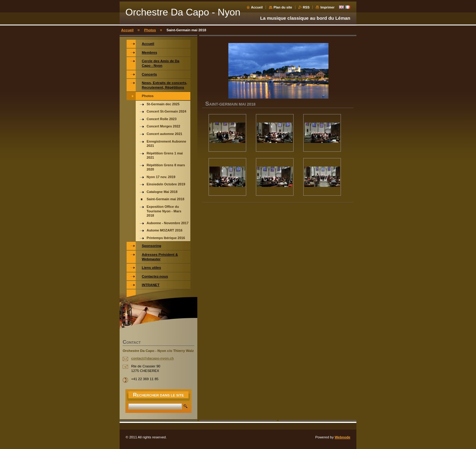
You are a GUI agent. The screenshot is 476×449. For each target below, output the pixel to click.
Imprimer (327, 7)
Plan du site (283, 7)
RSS (306, 7)
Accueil (257, 7)
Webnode (342, 437)
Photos (150, 30)
